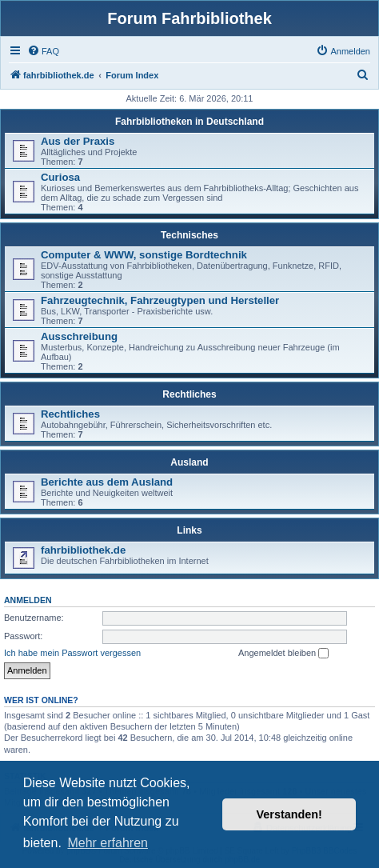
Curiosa (60, 177)
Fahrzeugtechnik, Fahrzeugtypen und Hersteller (160, 300)
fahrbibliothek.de (83, 550)
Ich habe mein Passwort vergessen (72, 653)
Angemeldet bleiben (283, 654)
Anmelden (28, 600)
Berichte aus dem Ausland (107, 482)
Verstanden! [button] (289, 814)
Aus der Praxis (78, 141)
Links (189, 530)
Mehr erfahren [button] (108, 843)
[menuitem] (43, 51)
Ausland (189, 462)
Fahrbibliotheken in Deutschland (189, 122)
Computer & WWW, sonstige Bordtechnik (144, 255)
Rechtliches (189, 394)
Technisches (189, 235)
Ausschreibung (79, 336)
